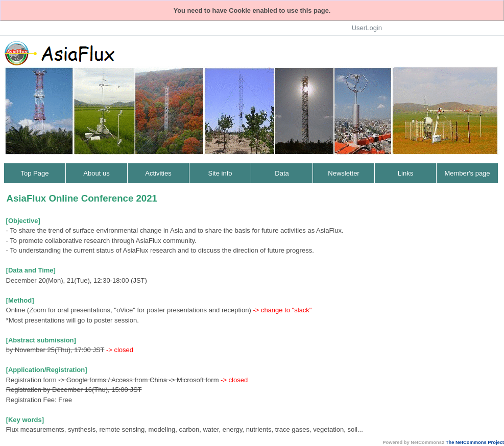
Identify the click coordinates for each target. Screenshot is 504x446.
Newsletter (343, 173)
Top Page (35, 173)
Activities (158, 173)
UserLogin (367, 28)
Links (405, 173)
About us (96, 173)
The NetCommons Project (475, 442)
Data (282, 173)
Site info (220, 173)
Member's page (467, 173)
